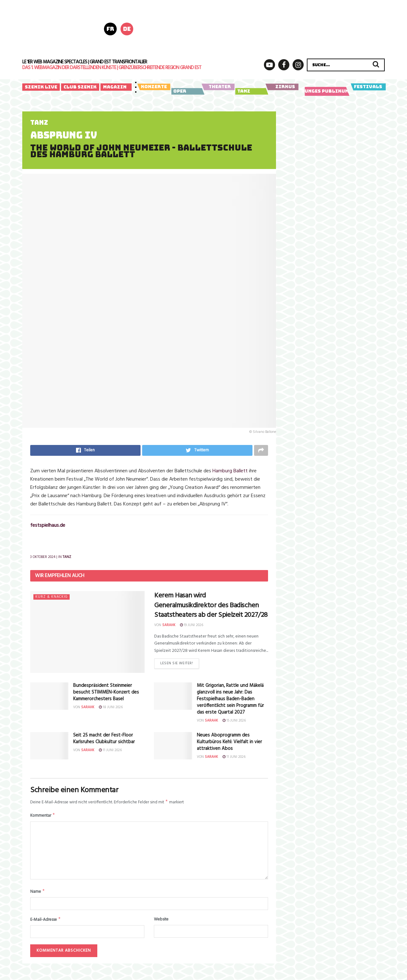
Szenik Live (41, 87)
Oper (187, 91)
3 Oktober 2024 (43, 558)
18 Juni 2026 (111, 709)
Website (161, 922)
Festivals (368, 87)
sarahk (169, 626)
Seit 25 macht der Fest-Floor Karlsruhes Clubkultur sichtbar (104, 740)
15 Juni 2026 (234, 722)
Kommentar (43, 818)
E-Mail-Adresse (46, 923)
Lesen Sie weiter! (177, 665)
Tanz (251, 91)
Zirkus (282, 87)
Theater (218, 87)
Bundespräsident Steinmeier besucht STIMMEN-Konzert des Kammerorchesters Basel (106, 694)
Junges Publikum (325, 91)
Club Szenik (80, 87)
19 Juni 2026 (192, 626)
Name (38, 894)
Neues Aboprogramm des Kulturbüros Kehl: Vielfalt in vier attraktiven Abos (229, 743)
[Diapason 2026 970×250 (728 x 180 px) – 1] (270, 28)
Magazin (115, 87)
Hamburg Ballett (230, 472)
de (127, 29)
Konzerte (154, 87)
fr (110, 29)
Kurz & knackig (52, 598)
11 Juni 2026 (110, 751)
